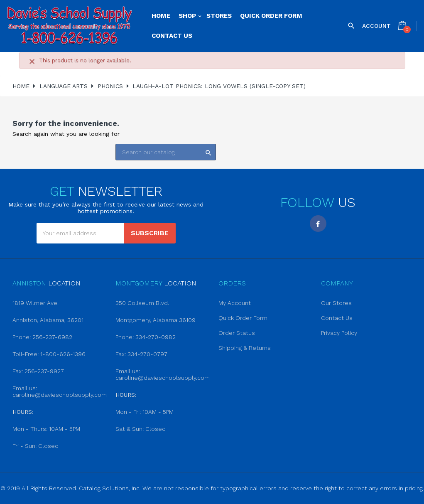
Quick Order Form (243, 318)
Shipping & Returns (245, 348)
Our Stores (336, 303)
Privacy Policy (339, 333)
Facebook (318, 224)
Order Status (237, 333)
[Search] (166, 152)
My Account (235, 303)
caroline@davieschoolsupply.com (60, 395)
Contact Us (337, 318)
